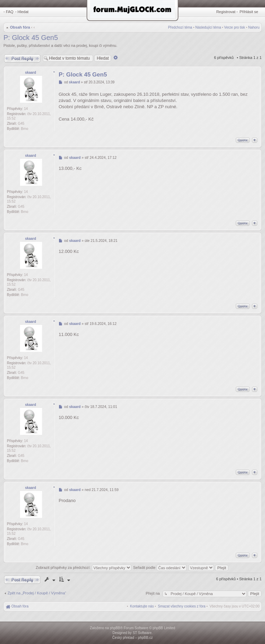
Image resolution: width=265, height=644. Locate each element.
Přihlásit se (249, 12)
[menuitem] (182, 606)
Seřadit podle (160, 568)
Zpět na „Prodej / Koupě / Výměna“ (37, 593)
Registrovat (226, 12)
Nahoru (254, 27)
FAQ (10, 12)
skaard (30, 73)
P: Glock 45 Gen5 (31, 38)
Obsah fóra (20, 27)
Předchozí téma (180, 27)
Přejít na (153, 593)
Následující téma (208, 27)
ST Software (142, 633)
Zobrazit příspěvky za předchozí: (84, 568)
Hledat (23, 12)
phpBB (115, 628)
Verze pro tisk (235, 27)
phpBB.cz (145, 638)
